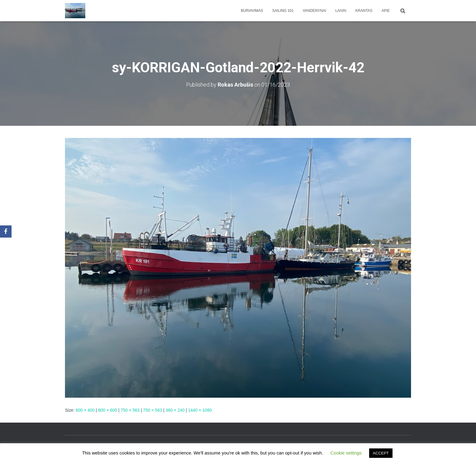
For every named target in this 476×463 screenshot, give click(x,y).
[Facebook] (6, 231)
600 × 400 (85, 410)
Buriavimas (252, 11)
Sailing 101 (283, 11)
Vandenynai (314, 11)
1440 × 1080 (200, 410)
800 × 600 (108, 410)
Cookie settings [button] (346, 453)
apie (386, 11)
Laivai (341, 11)
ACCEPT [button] (381, 453)
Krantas (364, 11)
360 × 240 (175, 410)
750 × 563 (130, 410)
